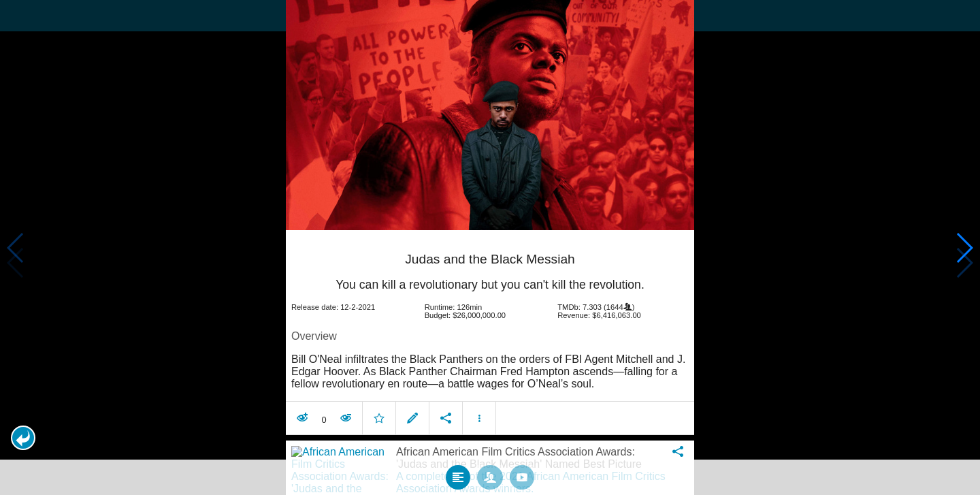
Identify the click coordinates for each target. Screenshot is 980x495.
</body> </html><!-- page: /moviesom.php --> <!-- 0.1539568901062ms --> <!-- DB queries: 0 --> (490, 247)
